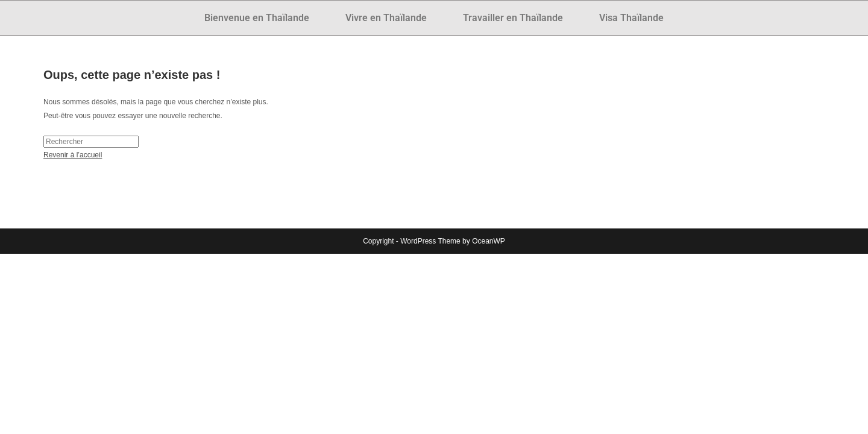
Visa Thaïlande (631, 18)
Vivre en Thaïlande (386, 18)
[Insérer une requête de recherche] (91, 142)
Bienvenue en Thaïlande (257, 18)
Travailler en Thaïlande (513, 18)
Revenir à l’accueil (73, 155)
